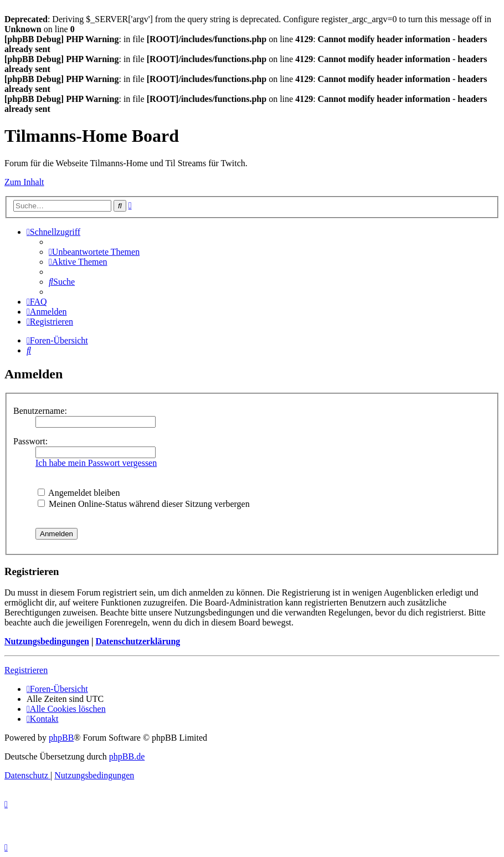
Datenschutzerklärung (138, 641)
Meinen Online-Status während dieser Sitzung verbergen (144, 504)
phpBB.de (127, 756)
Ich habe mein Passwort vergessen (96, 463)
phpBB (61, 738)
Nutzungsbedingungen (47, 641)
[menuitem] (94, 252)
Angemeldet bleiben (79, 493)
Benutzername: (40, 411)
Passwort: (30, 441)
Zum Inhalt (24, 182)
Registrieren (26, 670)
